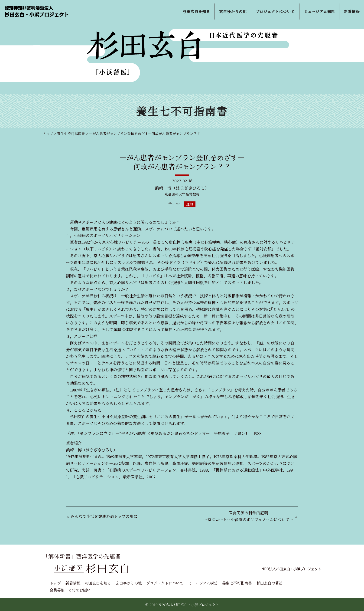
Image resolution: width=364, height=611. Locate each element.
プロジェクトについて (165, 583)
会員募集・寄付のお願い (70, 590)
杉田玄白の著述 (270, 583)
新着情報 (73, 583)
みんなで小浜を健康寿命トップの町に (104, 516)
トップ (55, 583)
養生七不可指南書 (237, 583)
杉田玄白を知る (98, 583)
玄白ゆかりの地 (129, 583)
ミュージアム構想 (203, 583)
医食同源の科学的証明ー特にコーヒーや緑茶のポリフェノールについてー (248, 516)
